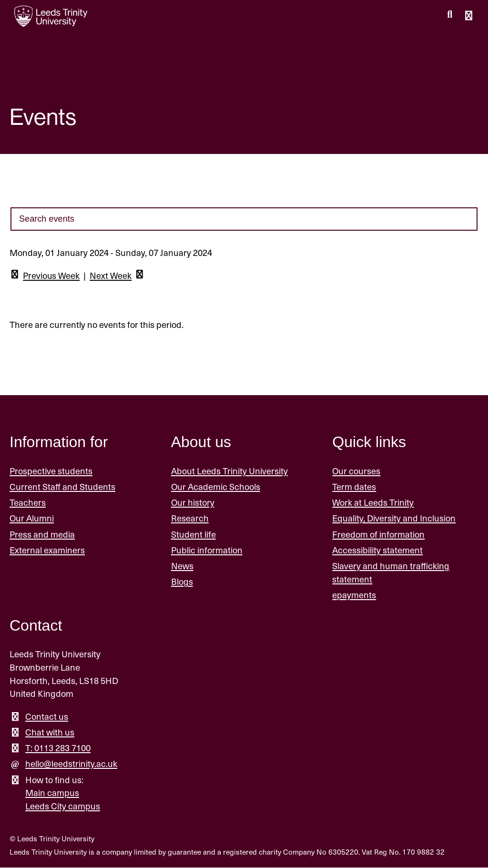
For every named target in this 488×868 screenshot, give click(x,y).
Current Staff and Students (62, 487)
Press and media (42, 535)
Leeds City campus (63, 806)
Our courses (356, 471)
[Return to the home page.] (51, 16)
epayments (354, 595)
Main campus (52, 793)
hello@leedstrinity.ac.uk (71, 764)
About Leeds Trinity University (229, 471)
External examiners (47, 550)
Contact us (47, 717)
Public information (207, 550)
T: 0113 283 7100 (58, 748)
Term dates (354, 487)
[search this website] (450, 15)
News (182, 566)
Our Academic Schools (216, 487)
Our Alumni (32, 518)
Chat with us (50, 732)
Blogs (182, 582)
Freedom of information (378, 535)
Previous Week (45, 276)
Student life (193, 535)
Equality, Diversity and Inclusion (394, 518)
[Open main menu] (469, 16)
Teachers (28, 503)
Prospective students (51, 471)
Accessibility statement (377, 550)
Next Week (118, 276)
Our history (193, 503)
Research (190, 518)
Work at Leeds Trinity (373, 503)
